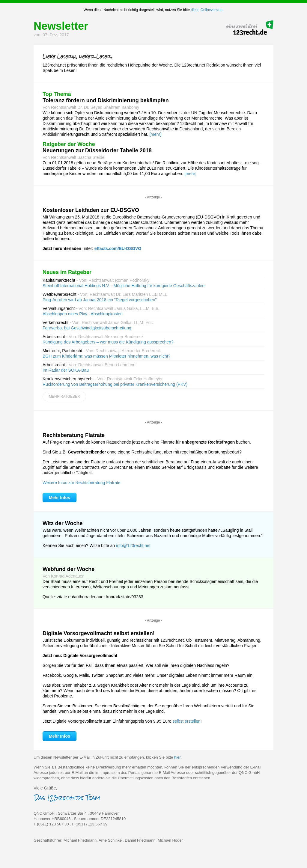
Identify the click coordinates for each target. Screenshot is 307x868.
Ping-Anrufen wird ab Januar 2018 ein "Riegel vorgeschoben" (100, 300)
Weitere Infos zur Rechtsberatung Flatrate (82, 483)
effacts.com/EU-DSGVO (118, 248)
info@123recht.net (133, 545)
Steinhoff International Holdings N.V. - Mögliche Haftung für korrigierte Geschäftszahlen (124, 286)
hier (177, 757)
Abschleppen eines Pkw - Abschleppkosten (83, 314)
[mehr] (155, 134)
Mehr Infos (60, 498)
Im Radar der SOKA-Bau (66, 370)
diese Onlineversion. (207, 10)
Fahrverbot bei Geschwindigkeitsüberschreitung (87, 328)
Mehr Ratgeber (64, 397)
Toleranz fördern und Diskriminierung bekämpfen (106, 100)
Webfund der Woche (69, 569)
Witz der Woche (63, 523)
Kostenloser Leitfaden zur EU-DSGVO (91, 210)
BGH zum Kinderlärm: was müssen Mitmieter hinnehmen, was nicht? (106, 356)
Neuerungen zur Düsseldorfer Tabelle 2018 (97, 150)
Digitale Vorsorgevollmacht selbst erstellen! (99, 633)
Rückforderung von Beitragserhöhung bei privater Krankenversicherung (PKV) (115, 384)
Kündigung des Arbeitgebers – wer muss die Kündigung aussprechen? (108, 342)
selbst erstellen (186, 721)
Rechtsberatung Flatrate (74, 435)
